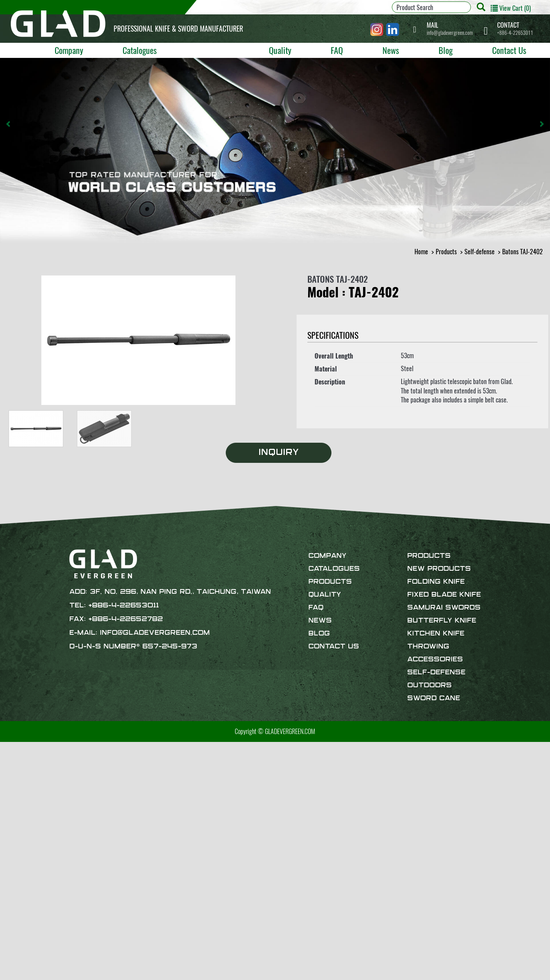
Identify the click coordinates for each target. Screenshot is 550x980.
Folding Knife (436, 582)
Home (421, 251)
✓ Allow (10, 765)
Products (210, 50)
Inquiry (279, 453)
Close (6, 746)
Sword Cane (434, 698)
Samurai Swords (444, 608)
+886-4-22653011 (515, 29)
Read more (15, 829)
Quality (280, 50)
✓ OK (196, 975)
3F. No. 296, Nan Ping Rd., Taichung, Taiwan (180, 592)
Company (69, 50)
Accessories (435, 660)
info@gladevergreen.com (450, 29)
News (391, 50)
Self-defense (480, 251)
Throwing (428, 647)
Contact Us (509, 50)
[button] (9, 124)
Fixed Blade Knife (444, 595)
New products (439, 569)
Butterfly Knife (442, 621)
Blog (446, 50)
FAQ (337, 50)
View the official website (61, 829)
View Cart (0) (511, 8)
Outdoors (430, 685)
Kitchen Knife (436, 634)
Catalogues (140, 50)
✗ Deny (9, 774)
